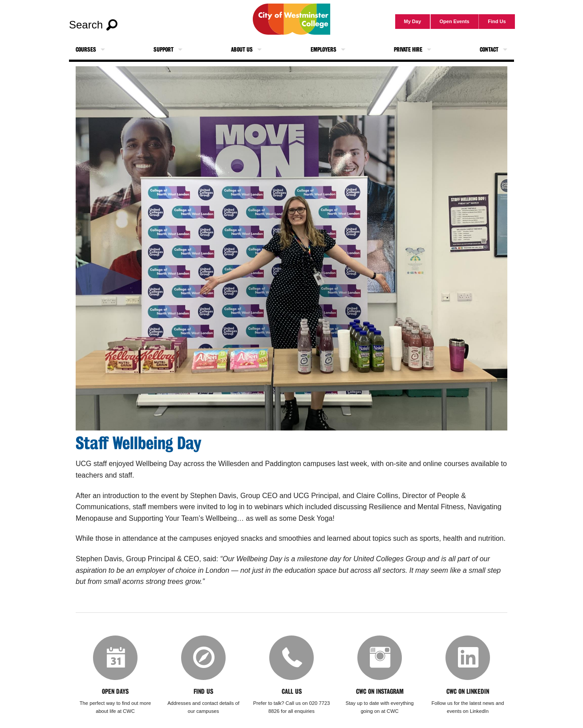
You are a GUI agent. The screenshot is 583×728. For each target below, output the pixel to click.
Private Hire (408, 50)
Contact (489, 50)
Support (164, 50)
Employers (324, 50)
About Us (242, 50)
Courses (86, 50)
